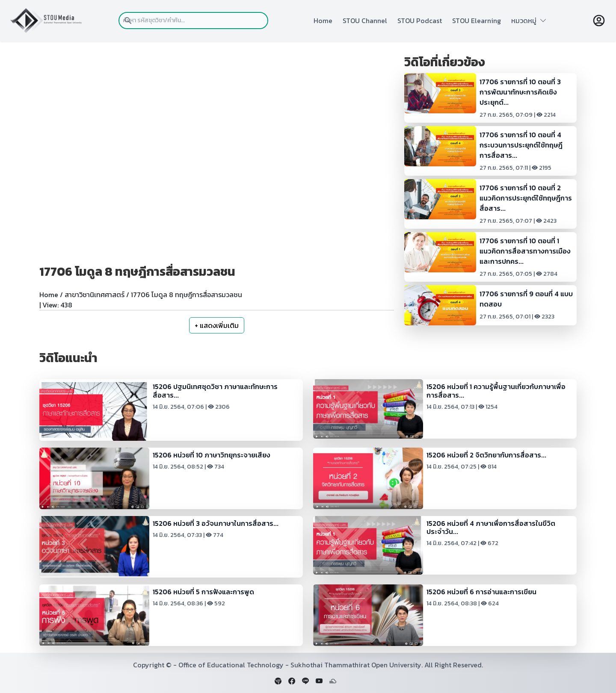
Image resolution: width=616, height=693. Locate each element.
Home (323, 21)
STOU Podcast (420, 21)
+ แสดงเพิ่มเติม (217, 325)
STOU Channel (365, 21)
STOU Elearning (477, 21)
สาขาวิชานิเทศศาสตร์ (95, 295)
